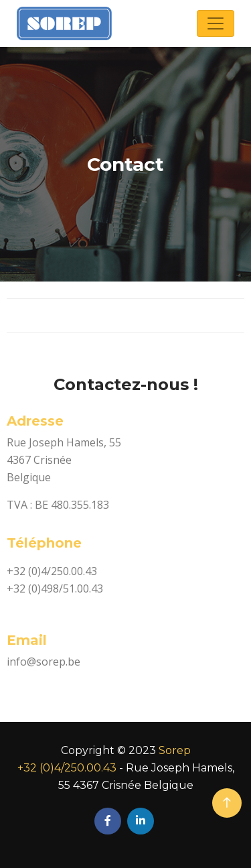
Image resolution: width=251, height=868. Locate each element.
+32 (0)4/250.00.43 (67, 768)
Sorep (175, 750)
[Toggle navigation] (216, 23)
